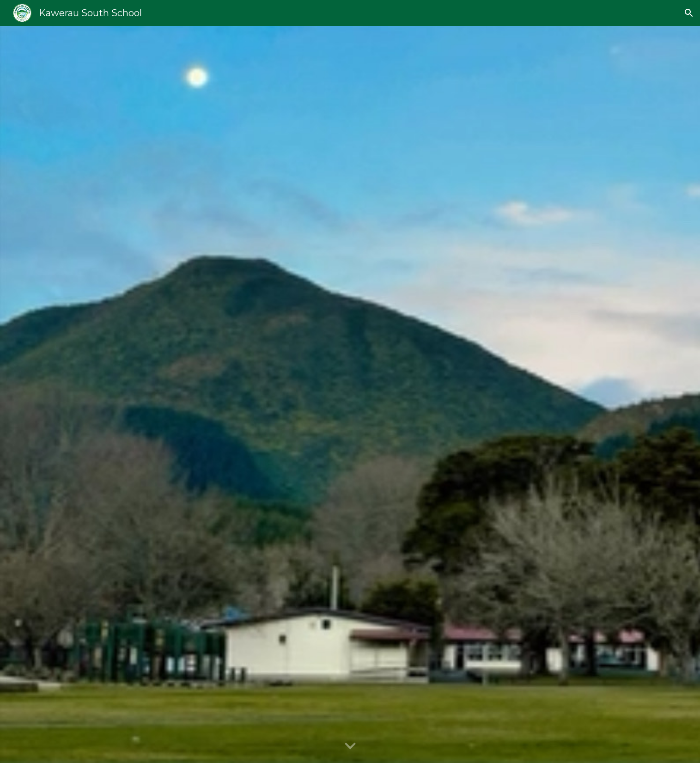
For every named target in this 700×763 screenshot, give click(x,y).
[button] (689, 13)
